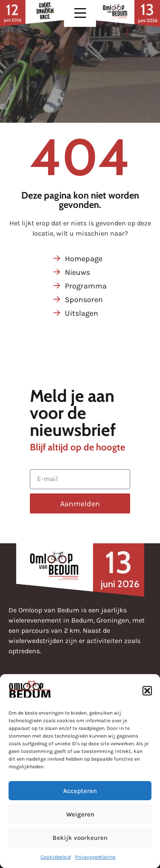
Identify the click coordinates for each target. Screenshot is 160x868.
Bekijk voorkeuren (80, 838)
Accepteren (80, 791)
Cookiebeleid (56, 857)
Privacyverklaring (95, 857)
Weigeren (80, 814)
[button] (147, 691)
